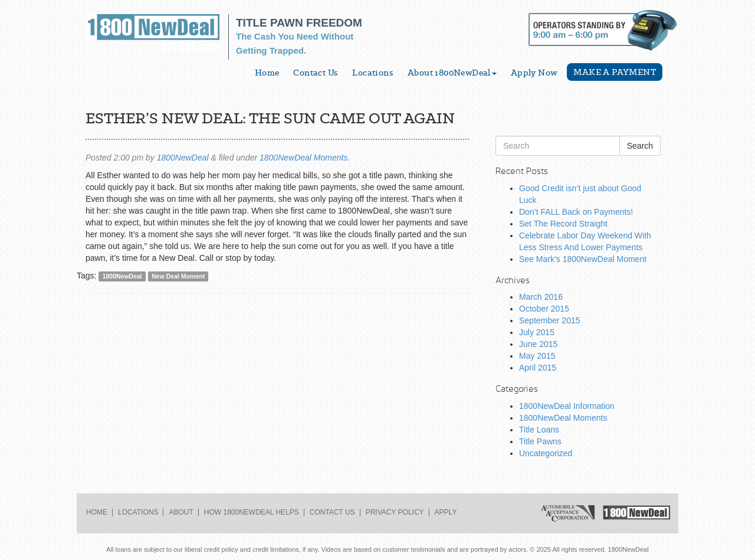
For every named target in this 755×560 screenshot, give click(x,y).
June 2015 (538, 344)
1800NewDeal (183, 158)
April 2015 (538, 368)
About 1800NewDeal (452, 73)
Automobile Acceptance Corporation (568, 513)
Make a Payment (615, 72)
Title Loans (539, 430)
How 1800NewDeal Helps (252, 512)
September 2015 (550, 320)
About (181, 512)
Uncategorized (546, 453)
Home (267, 73)
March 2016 (541, 297)
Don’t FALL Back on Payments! (576, 212)
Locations (373, 73)
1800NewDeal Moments (303, 158)
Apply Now (534, 73)
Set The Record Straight (563, 224)
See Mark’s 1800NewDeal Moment (583, 259)
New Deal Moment (178, 276)
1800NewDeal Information (567, 406)
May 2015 (537, 356)
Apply (446, 512)
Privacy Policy (395, 512)
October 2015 (544, 309)
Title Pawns (540, 441)
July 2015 (537, 332)
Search (640, 146)
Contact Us (316, 73)
